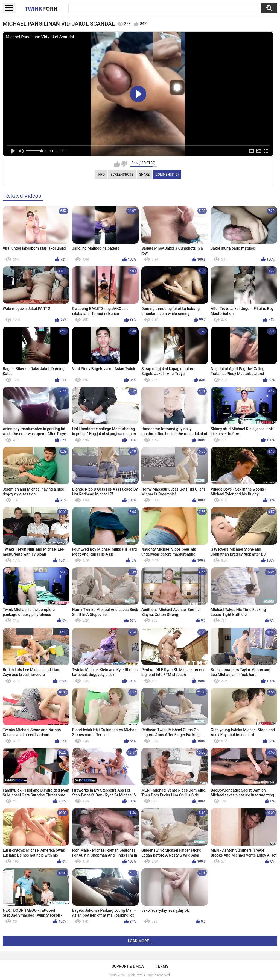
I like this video (117, 164)
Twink (41, 8)
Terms (162, 966)
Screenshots (122, 175)
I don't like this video (124, 164)
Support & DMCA (128, 966)
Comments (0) (167, 175)
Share (144, 175)
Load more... (140, 941)
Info (101, 175)
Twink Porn (134, 975)
